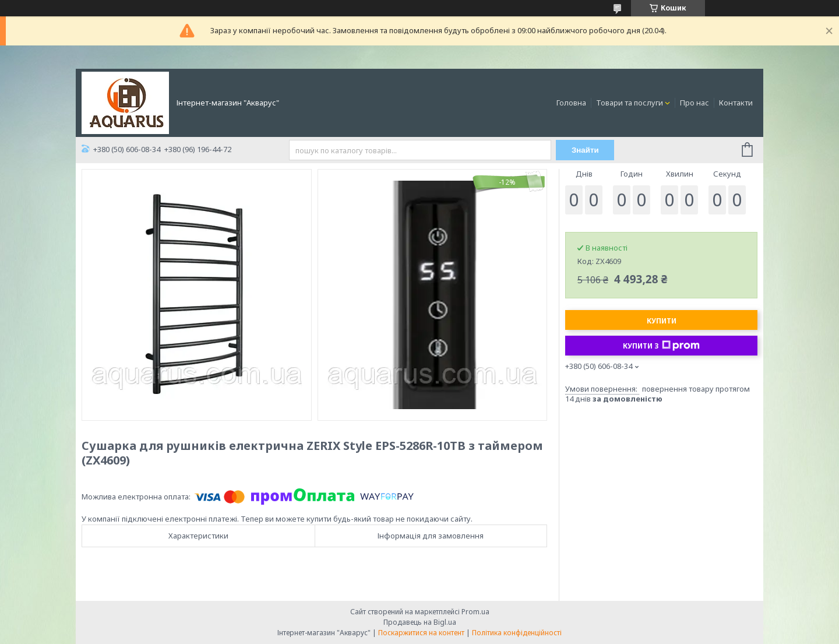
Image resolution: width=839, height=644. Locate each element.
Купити (662, 321)
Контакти (736, 103)
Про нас (695, 103)
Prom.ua (475, 612)
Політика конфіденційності (517, 633)
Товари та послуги (630, 103)
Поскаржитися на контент (421, 633)
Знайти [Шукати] (585, 150)
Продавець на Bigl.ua (420, 622)
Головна (571, 103)
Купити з (661, 346)
